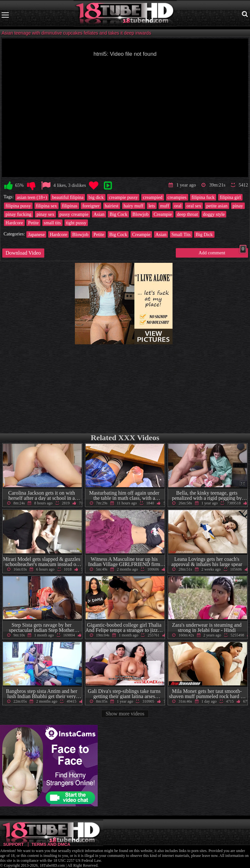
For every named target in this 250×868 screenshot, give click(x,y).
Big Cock (118, 214)
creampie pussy (123, 197)
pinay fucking (19, 214)
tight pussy (76, 223)
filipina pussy (18, 206)
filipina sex (47, 206)
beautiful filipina (68, 197)
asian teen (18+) (32, 197)
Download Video (23, 253)
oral (178, 206)
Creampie (163, 214)
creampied (153, 197)
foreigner (91, 206)
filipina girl (230, 197)
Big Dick (204, 234)
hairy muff (134, 206)
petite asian (217, 206)
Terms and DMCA (51, 844)
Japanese (36, 234)
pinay (238, 206)
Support (14, 844)
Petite (33, 223)
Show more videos (125, 714)
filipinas (70, 206)
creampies (177, 197)
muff (165, 206)
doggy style (214, 214)
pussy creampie (74, 214)
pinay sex (45, 214)
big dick (96, 197)
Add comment (222, 252)
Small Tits (181, 234)
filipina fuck (203, 197)
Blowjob (141, 214)
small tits (52, 223)
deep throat (187, 214)
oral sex (194, 206)
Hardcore (14, 223)
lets (152, 206)
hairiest (112, 206)
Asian (99, 214)
